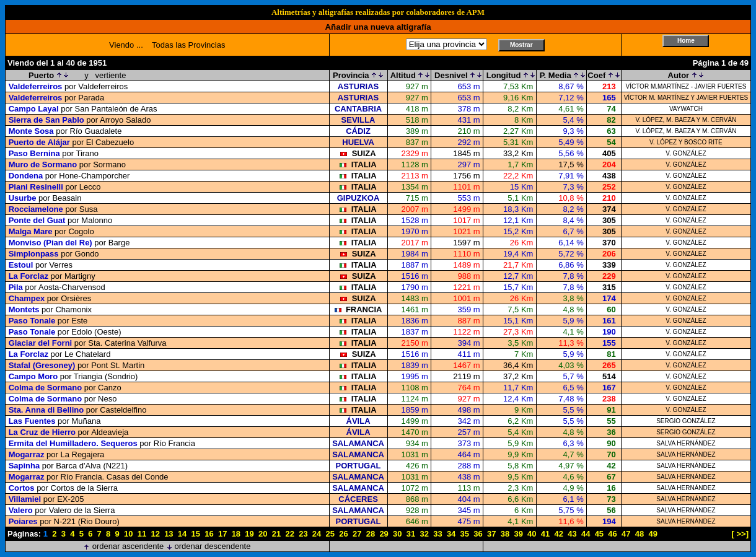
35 (465, 534)
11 (142, 534)
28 (371, 534)
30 (397, 534)
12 (155, 534)
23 (303, 534)
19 (249, 534)
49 (653, 534)
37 (491, 534)
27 (357, 534)
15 (196, 534)
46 (612, 534)
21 (276, 534)
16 (209, 534)
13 (169, 534)
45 (599, 534)
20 (263, 534)
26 (343, 534)
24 (317, 534)
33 (437, 534)
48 (640, 534)
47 (626, 534)
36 (478, 534)
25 (330, 534)
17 (222, 534)
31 (411, 534)
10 (128, 534)
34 (451, 534)
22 (289, 534)
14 (182, 534)
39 (518, 534)
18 (236, 534)
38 (505, 534)
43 (572, 534)
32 (424, 534)
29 (384, 534)
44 (586, 534)
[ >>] (740, 534)
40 (532, 534)
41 (545, 534)
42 (559, 534)
